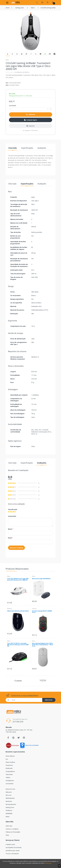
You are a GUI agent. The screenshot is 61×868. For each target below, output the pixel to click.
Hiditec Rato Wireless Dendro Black (18, 611)
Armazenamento (11, 804)
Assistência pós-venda (13, 851)
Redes (8, 817)
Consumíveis (10, 784)
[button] (37, 2)
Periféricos (9, 810)
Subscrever (49, 700)
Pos (7, 759)
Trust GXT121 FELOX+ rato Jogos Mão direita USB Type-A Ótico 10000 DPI (18, 645)
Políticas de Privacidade (13, 832)
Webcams (9, 792)
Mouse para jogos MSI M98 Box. (41, 579)
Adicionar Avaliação (16, 548)
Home (8, 8)
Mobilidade (9, 813)
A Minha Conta (10, 844)
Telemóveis (9, 774)
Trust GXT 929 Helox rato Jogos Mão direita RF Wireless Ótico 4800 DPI (18, 579)
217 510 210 (18, 722)
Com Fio (34, 609)
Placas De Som (10, 789)
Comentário (12, 516)
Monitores (9, 801)
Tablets (8, 777)
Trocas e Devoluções (12, 854)
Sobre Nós (9, 826)
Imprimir (31, 126)
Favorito (34, 130)
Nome (11, 529)
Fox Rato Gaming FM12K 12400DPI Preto (42, 612)
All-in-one (9, 795)
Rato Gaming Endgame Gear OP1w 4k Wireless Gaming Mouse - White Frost (43, 645)
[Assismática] (15, 2)
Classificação (13, 509)
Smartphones (10, 781)
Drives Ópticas (10, 756)
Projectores (9, 765)
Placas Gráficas (10, 762)
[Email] (26, 700)
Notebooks (9, 768)
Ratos (33, 8)
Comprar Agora (31, 120)
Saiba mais (48, 863)
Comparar (26, 130)
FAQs (7, 835)
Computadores (10, 771)
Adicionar (31, 115)
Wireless (10, 609)
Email (10, 538)
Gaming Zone (20, 8)
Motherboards (10, 798)
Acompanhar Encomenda (14, 847)
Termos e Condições (12, 829)
